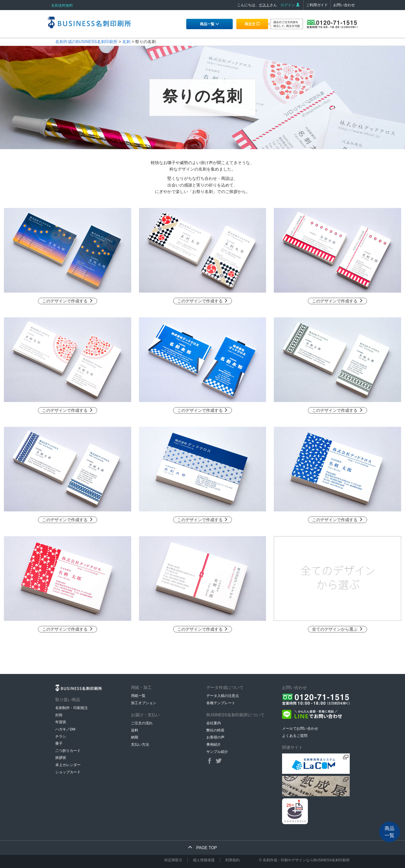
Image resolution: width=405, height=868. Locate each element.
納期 (135, 737)
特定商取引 (173, 860)
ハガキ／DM (65, 729)
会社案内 (214, 723)
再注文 (252, 24)
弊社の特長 (215, 730)
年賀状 (61, 722)
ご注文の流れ (142, 723)
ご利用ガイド (317, 5)
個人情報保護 (204, 860)
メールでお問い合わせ (300, 728)
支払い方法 (140, 744)
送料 (135, 730)
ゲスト (264, 5)
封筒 (59, 715)
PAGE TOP (202, 848)
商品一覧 (209, 24)
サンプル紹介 (217, 752)
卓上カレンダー (68, 765)
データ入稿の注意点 (223, 696)
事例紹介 (214, 744)
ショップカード (68, 772)
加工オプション (144, 703)
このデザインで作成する (67, 301)
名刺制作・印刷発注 (72, 708)
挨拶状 (61, 758)
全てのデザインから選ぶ (337, 629)
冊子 (59, 743)
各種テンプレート (221, 703)
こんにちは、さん (257, 5)
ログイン (290, 5)
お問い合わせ (344, 5)
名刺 (126, 42)
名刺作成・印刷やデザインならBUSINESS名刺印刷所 (306, 860)
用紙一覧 (138, 696)
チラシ (61, 736)
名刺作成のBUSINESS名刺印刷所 (86, 42)
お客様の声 (215, 737)
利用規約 (232, 860)
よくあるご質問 (295, 736)
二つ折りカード (68, 751)
